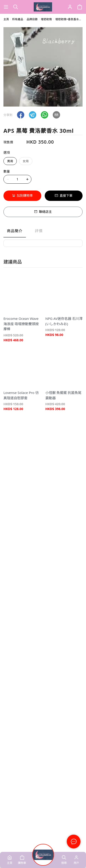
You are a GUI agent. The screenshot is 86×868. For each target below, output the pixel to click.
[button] (21, 115)
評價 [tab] (39, 231)
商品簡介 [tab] (15, 231)
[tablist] (43, 232)
